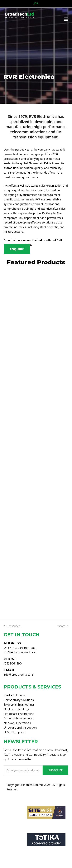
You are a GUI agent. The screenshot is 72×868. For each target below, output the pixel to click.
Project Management (18, 718)
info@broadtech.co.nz (18, 675)
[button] (66, 19)
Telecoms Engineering (19, 705)
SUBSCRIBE (55, 770)
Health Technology (16, 709)
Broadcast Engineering (19, 714)
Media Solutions (14, 695)
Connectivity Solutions (19, 700)
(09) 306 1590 (13, 664)
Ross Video (12, 626)
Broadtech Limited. (31, 785)
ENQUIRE (17, 249)
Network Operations (17, 723)
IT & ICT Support (15, 732)
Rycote (63, 626)
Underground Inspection (20, 728)
